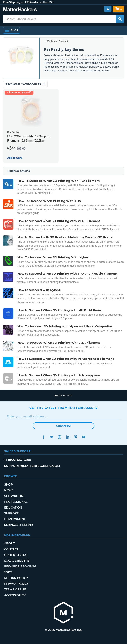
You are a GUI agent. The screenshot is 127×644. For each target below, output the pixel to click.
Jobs (8, 572)
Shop (8, 484)
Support (11, 513)
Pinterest (76, 437)
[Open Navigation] (12, 30)
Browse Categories (25, 84)
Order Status (16, 555)
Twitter (51, 437)
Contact (11, 549)
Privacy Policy (16, 584)
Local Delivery (17, 561)
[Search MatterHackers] (120, 19)
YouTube (84, 437)
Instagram (59, 437)
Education (13, 507)
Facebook (43, 437)
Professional (16, 502)
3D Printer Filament (57, 41)
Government (15, 519)
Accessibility (15, 595)
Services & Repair (18, 525)
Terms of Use (15, 589)
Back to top (64, 395)
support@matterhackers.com (32, 466)
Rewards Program (20, 566)
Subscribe (64, 426)
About (9, 543)
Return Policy (16, 578)
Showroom (14, 496)
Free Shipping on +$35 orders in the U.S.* (28, 2)
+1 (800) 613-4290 (18, 460)
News (9, 490)
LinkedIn (68, 437)
